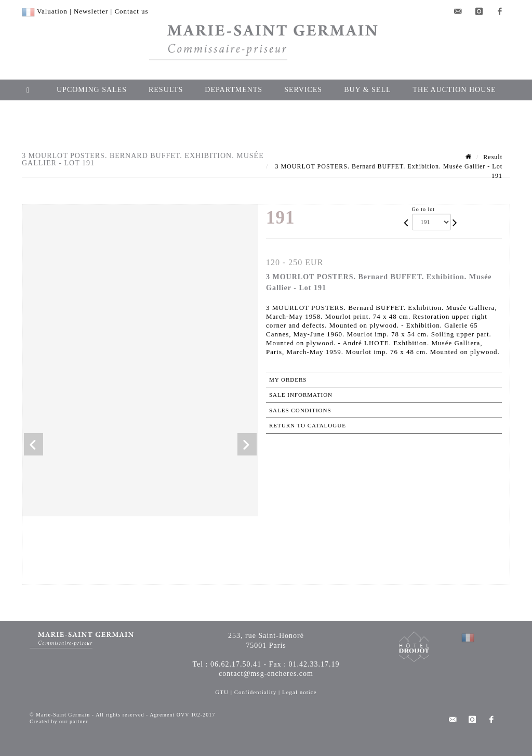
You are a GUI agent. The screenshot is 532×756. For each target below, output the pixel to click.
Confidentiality (256, 692)
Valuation (52, 11)
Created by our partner (59, 721)
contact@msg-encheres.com (266, 674)
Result (493, 157)
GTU (222, 692)
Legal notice (300, 692)
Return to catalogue (308, 425)
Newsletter (91, 11)
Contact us (131, 11)
